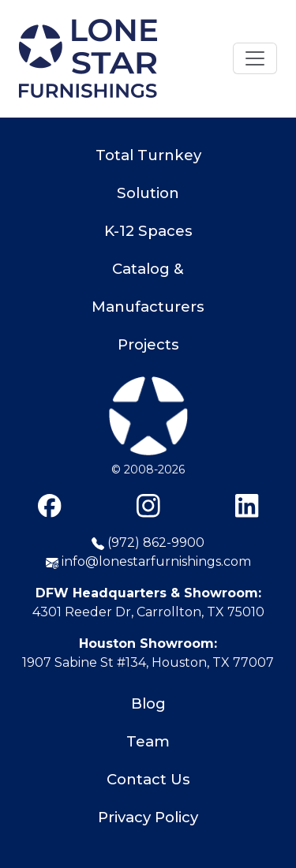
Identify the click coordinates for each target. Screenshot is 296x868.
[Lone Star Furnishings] (148, 419)
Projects (148, 344)
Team (148, 741)
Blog (148, 703)
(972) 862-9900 (148, 542)
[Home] (88, 58)
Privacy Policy (148, 817)
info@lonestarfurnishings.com (148, 561)
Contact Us (148, 779)
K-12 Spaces (148, 231)
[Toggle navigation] (255, 58)
